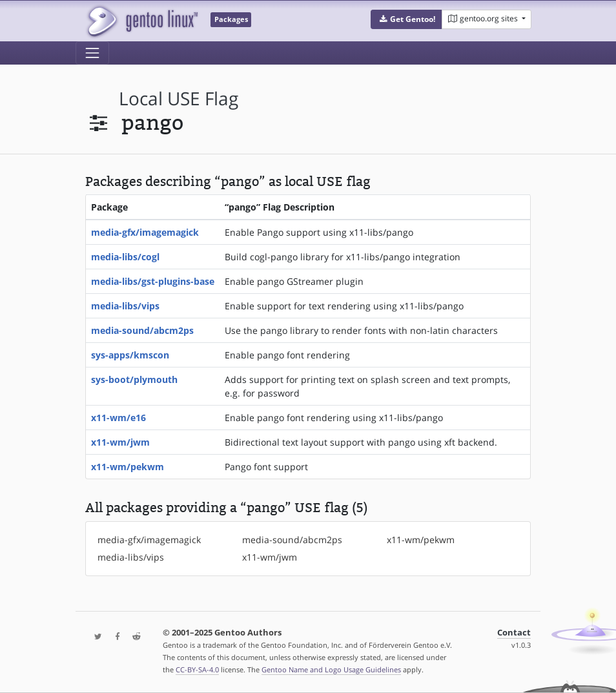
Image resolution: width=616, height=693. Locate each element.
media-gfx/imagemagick (145, 232)
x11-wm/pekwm (128, 467)
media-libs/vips (125, 306)
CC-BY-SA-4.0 (197, 669)
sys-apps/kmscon (130, 355)
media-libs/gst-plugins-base (153, 281)
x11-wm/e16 (118, 418)
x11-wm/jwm (120, 442)
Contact (514, 633)
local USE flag (179, 98)
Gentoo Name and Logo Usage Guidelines (331, 669)
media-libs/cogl (125, 257)
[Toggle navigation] (92, 53)
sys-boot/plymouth (134, 379)
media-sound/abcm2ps (142, 330)
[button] (406, 19)
